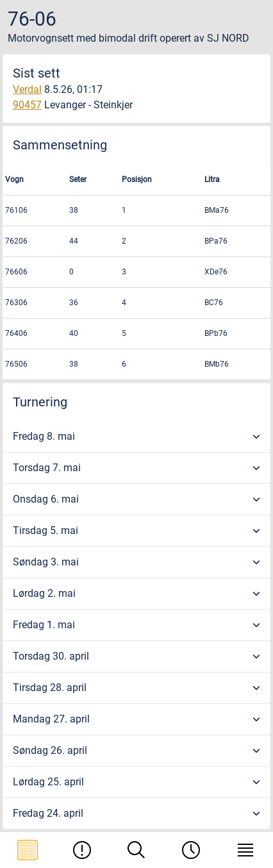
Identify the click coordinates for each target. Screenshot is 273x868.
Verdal (27, 89)
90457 (27, 105)
